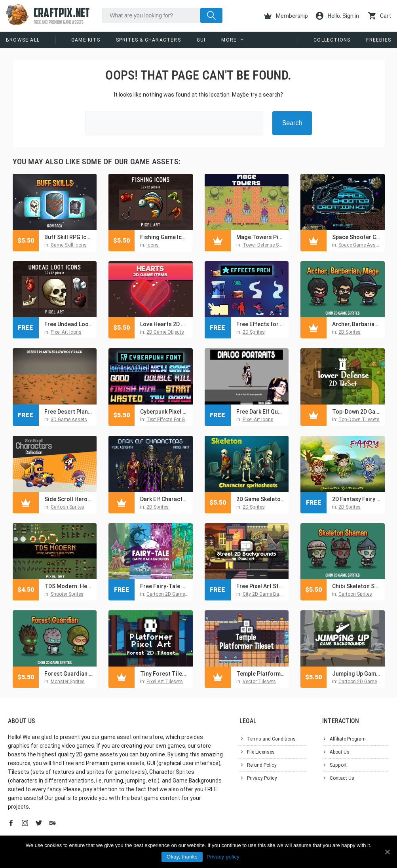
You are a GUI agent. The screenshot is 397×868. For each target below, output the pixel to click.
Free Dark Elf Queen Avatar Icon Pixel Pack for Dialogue (261, 412)
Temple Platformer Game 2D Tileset (261, 674)
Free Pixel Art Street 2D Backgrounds (261, 586)
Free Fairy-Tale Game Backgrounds (164, 586)
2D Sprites (254, 332)
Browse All (23, 40)
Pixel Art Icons (66, 332)
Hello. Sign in (337, 16)
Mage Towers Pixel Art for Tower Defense (261, 237)
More (229, 40)
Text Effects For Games (172, 420)
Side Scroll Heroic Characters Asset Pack (69, 499)
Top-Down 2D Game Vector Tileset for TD (356, 412)
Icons (153, 245)
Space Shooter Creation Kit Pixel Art (356, 237)
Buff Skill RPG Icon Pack (69, 237)
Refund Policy (262, 765)
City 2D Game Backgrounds (273, 594)
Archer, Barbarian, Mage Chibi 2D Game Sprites (356, 324)
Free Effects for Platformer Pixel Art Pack (261, 324)
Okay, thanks (182, 857)
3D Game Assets (69, 420)
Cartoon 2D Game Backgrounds (181, 594)
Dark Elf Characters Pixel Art (164, 499)
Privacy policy (223, 857)
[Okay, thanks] (387, 852)
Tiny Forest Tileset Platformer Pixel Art (164, 674)
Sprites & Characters (148, 40)
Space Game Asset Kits (364, 245)
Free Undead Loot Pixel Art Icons (69, 324)
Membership (286, 16)
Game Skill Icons (69, 245)
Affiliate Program (348, 739)
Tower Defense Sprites (267, 245)
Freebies (379, 40)
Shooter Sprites (67, 594)
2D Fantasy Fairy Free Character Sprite (356, 499)
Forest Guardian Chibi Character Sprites (69, 674)
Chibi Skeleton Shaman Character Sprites (356, 586)
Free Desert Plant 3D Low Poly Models (69, 412)
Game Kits (86, 40)
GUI (201, 40)
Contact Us (342, 778)
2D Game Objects (165, 332)
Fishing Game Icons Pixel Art (164, 237)
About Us (340, 752)
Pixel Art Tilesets (165, 682)
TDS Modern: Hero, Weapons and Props (69, 586)
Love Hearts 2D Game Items (164, 324)
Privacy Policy (262, 778)
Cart (380, 16)
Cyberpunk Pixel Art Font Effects (164, 412)
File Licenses (261, 752)
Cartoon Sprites (67, 507)
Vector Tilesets (259, 682)
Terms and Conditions (271, 739)
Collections (332, 40)
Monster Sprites (68, 682)
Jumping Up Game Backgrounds (356, 674)
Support (338, 765)
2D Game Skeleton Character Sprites (261, 499)
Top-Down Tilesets (359, 420)
